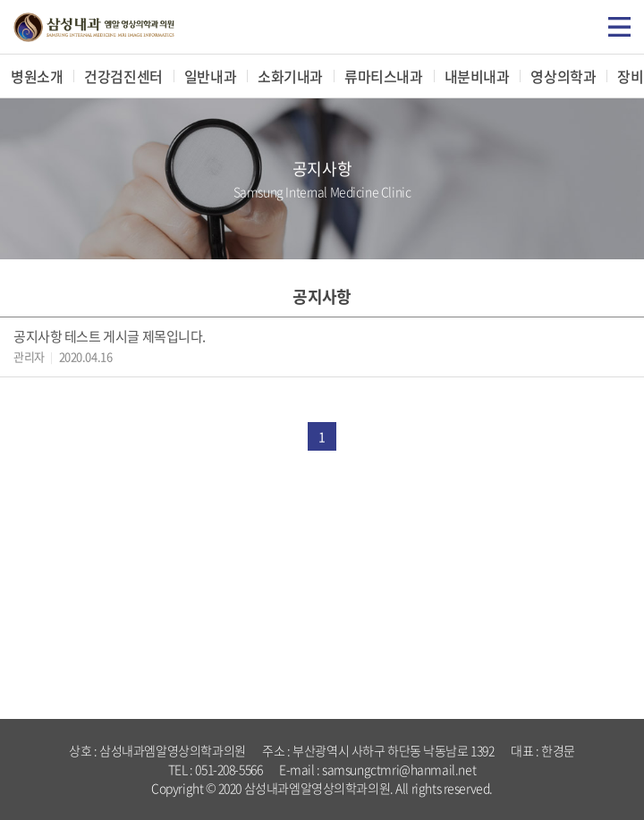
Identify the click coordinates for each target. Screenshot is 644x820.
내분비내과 (477, 76)
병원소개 (37, 76)
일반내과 (210, 76)
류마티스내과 (383, 76)
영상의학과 (563, 76)
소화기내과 (290, 76)
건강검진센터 (123, 76)
